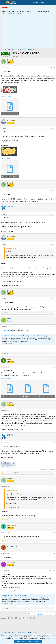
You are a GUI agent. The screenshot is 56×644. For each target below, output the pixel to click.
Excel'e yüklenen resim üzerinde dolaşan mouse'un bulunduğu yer (25, 336)
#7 (54, 326)
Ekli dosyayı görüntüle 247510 (15, 507)
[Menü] (3, 2)
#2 (54, 128)
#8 (54, 367)
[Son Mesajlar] (49, 2)
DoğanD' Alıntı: (10, 248)
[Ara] (54, 2)
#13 (54, 554)
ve (11, 473)
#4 (54, 214)
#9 (54, 411)
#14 (54, 571)
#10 (54, 443)
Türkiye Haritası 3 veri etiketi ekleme (15, 596)
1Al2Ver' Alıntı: (10, 491)
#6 (54, 299)
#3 (54, 191)
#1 (54, 68)
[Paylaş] (51, 68)
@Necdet (8, 330)
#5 (54, 244)
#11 (54, 487)
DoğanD (5, 56)
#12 (54, 533)
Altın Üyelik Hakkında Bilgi (11, 14)
